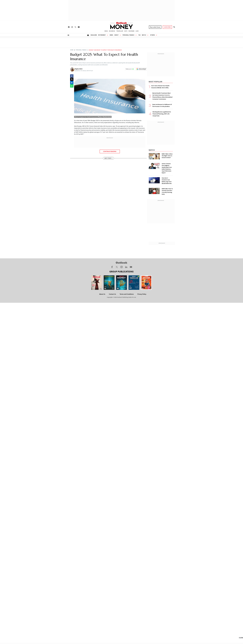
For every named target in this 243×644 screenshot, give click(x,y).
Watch (144, 35)
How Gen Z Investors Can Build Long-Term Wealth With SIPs (167, 181)
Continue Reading (110, 151)
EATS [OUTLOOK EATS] (126, 31)
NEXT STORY (108, 158)
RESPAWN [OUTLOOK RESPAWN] (131, 31)
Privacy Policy (142, 294)
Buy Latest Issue (155, 27)
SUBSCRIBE (167, 27)
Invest (116, 35)
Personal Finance (128, 35)
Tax (139, 35)
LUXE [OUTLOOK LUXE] (137, 31)
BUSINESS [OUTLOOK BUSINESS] (112, 31)
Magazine (94, 35)
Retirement (102, 35)
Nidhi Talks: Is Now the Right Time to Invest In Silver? (167, 156)
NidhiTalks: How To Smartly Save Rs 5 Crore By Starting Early (167, 191)
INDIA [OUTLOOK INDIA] (106, 31)
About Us (102, 294)
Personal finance (81, 50)
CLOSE (241, 638)
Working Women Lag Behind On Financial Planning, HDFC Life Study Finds (162, 114)
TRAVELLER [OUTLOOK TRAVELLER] (120, 31)
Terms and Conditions (127, 294)
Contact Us (112, 294)
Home (72, 50)
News (111, 35)
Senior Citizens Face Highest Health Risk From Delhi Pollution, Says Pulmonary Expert (167, 168)
